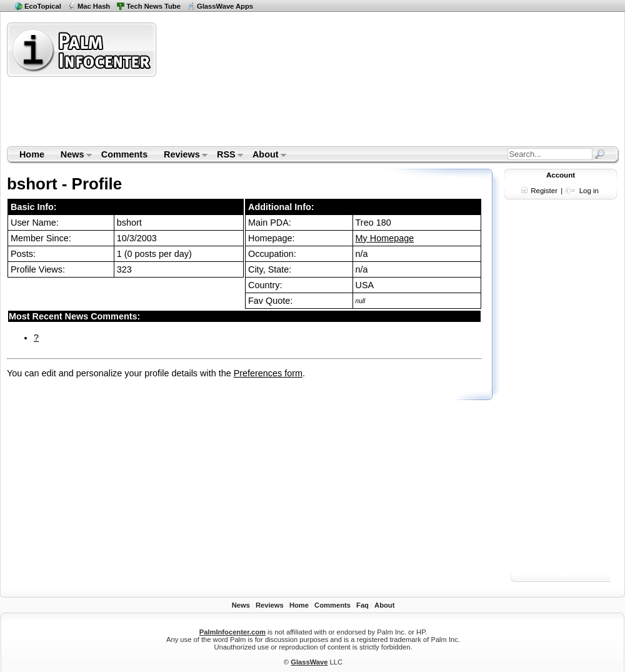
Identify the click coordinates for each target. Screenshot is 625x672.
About (265, 156)
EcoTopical (43, 6)
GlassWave (309, 662)
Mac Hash (94, 6)
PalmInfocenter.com (232, 632)
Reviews (182, 156)
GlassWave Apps (225, 6)
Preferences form (268, 373)
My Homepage (385, 238)
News (72, 156)
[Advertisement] (237, 84)
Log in (589, 191)
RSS (226, 156)
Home (32, 154)
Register (544, 191)
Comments (124, 154)
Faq (362, 605)
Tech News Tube (153, 6)
